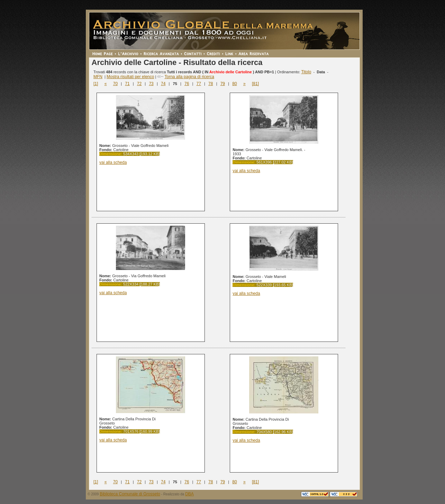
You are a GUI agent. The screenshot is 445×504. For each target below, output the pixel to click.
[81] (255, 84)
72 (139, 84)
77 (199, 84)
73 (151, 84)
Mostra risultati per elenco (130, 77)
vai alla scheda (113, 162)
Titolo (306, 72)
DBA (189, 494)
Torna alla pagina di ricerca (189, 77)
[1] (96, 84)
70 (115, 84)
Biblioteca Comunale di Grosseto (130, 494)
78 (211, 84)
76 (187, 84)
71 (127, 84)
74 (163, 84)
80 (234, 84)
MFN (98, 77)
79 (223, 84)
